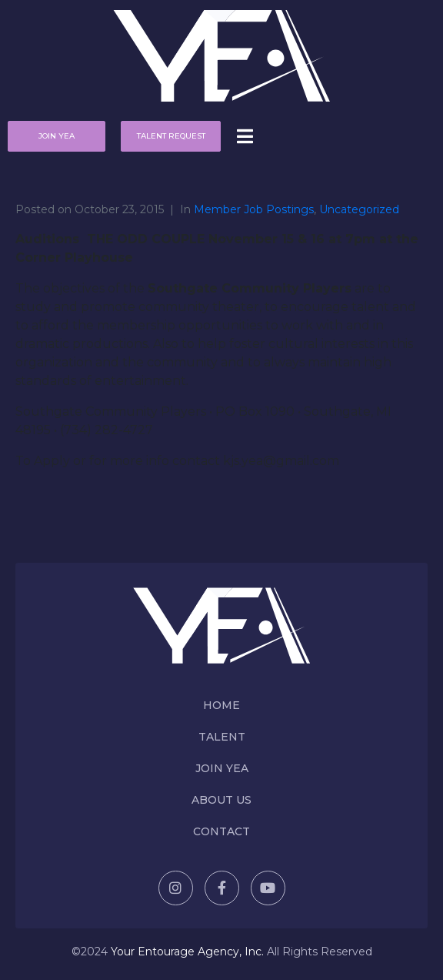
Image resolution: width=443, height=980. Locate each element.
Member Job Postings (254, 209)
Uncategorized (359, 209)
